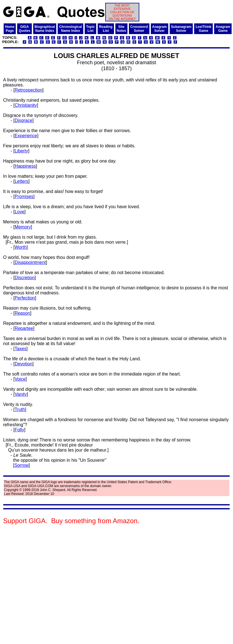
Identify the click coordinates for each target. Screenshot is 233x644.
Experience (26, 136)
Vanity (21, 394)
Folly (19, 430)
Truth (20, 409)
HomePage (10, 29)
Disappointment (30, 262)
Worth (21, 247)
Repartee (24, 328)
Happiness (25, 166)
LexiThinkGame (203, 29)
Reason (22, 313)
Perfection (25, 298)
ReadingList (106, 29)
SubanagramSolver (181, 29)
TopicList (90, 29)
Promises (24, 196)
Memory (23, 227)
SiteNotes (121, 29)
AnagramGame (223, 29)
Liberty (21, 151)
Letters (22, 181)
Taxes (21, 349)
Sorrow (22, 465)
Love (20, 212)
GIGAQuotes (24, 29)
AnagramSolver (160, 29)
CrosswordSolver (139, 29)
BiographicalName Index (45, 29)
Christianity (26, 105)
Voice (20, 379)
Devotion (23, 364)
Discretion (25, 278)
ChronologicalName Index (70, 29)
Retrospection (29, 90)
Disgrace (23, 120)
